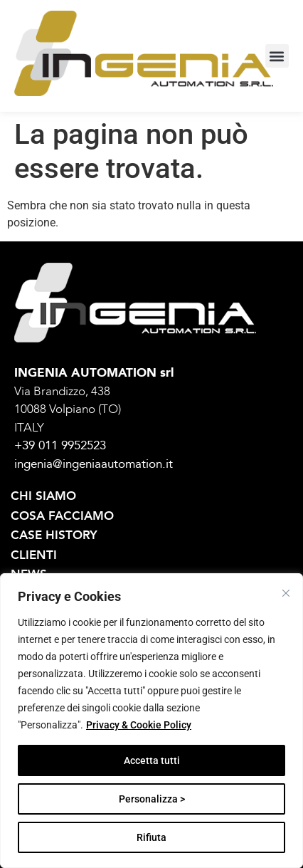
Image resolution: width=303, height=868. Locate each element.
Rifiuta (151, 837)
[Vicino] (286, 593)
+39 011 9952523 (60, 445)
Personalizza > (152, 799)
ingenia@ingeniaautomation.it (94, 464)
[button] (277, 56)
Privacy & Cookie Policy (139, 725)
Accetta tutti (152, 760)
